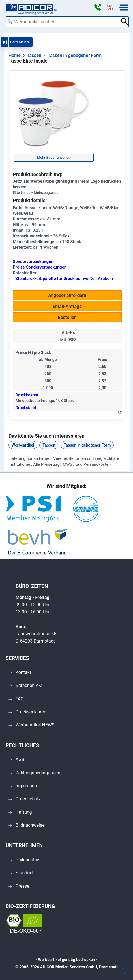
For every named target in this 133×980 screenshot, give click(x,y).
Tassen (49, 445)
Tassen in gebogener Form (87, 445)
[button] (97, 8)
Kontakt (20, 672)
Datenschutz (25, 799)
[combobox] (63, 22)
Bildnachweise (27, 825)
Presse (19, 886)
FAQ (16, 699)
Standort (21, 873)
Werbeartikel (23, 445)
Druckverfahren (27, 712)
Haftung (20, 812)
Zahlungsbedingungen (34, 773)
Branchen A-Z (26, 685)
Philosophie (24, 860)
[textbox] (63, 22)
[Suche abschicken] (125, 22)
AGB (16, 759)
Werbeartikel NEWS (31, 725)
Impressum (23, 786)
